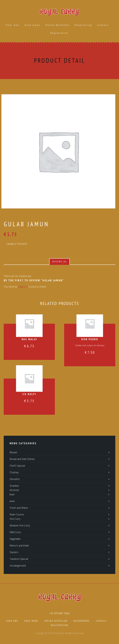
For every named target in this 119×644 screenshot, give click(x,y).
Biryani (13, 452)
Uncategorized (18, 566)
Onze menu (32, 25)
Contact (103, 25)
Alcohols (14, 490)
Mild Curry (15, 532)
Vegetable (15, 539)
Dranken (14, 486)
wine (12, 501)
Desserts (22, 244)
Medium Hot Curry (20, 525)
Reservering (83, 25)
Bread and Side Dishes (22, 459)
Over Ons (13, 25)
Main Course (17, 514)
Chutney (14, 472)
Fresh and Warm (19, 508)
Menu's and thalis (19, 546)
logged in (23, 287)
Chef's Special (17, 466)
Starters (14, 552)
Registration (59, 33)
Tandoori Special (19, 559)
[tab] (59, 262)
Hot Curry (15, 519)
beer (12, 494)
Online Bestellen (57, 25)
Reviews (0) (59, 262)
